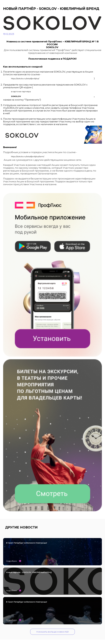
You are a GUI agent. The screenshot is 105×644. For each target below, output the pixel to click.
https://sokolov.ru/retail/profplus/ (25, 79)
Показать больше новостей (52, 632)
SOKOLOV (16, 96)
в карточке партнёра (21, 91)
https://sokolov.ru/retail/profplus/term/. (28, 156)
